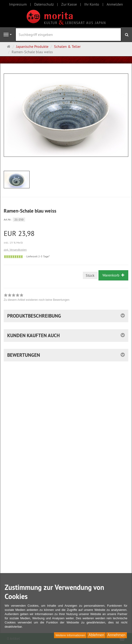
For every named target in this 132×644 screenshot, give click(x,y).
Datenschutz (44, 4)
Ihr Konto (92, 4)
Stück (90, 275)
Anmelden (115, 4)
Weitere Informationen (70, 635)
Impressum (18, 4)
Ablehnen (96, 635)
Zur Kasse (69, 4)
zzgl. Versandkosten (15, 250)
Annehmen (117, 635)
